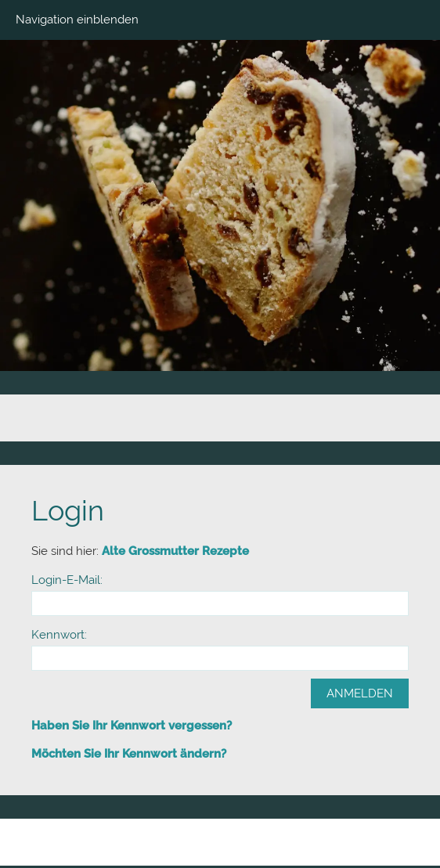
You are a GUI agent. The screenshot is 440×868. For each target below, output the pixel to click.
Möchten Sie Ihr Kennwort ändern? (129, 754)
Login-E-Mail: (67, 580)
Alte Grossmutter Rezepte (175, 551)
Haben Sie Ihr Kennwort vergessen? (132, 726)
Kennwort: (59, 635)
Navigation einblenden (77, 20)
